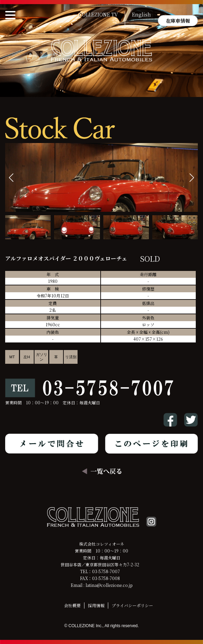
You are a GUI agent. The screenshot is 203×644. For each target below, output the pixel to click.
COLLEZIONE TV (98, 15)
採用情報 (96, 605)
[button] (192, 178)
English (141, 15)
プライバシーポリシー (132, 605)
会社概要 (72, 605)
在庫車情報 (178, 21)
